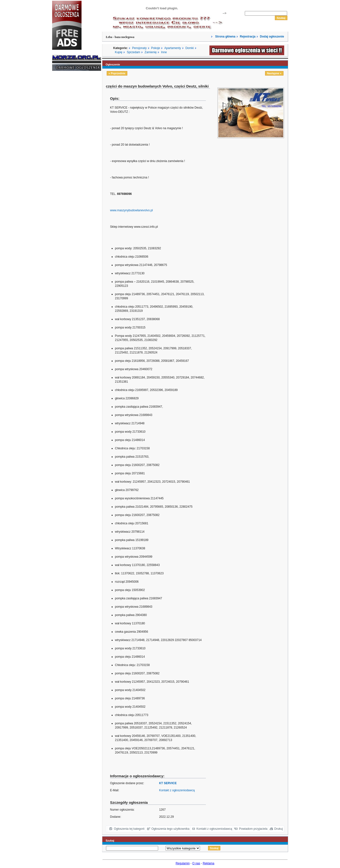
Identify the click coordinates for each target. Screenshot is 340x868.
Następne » (274, 73)
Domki (189, 48)
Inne (164, 52)
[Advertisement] (67, 149)
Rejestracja (248, 37)
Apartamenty (173, 48)
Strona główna (225, 37)
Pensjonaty (139, 48)
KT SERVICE (168, 783)
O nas (196, 863)
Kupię (119, 52)
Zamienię (151, 52)
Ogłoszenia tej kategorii (129, 829)
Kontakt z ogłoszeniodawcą (177, 790)
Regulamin (182, 863)
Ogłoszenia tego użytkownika (170, 829)
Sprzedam (134, 52)
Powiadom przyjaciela (253, 829)
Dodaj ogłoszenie (272, 37)
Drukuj (279, 829)
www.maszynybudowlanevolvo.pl (132, 210)
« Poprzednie (117, 73)
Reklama (208, 863)
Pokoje (156, 48)
